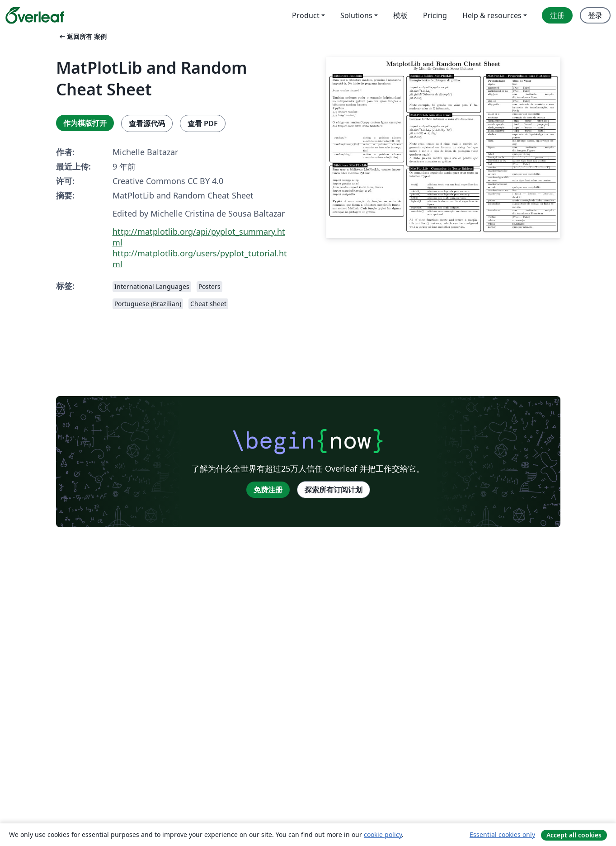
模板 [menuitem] (400, 15)
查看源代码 (147, 123)
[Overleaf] (35, 15)
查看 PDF (203, 123)
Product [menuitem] (306, 15)
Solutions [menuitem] (356, 15)
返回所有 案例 (82, 36)
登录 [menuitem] (595, 15)
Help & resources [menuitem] (492, 15)
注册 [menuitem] (557, 15)
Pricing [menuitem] (435, 15)
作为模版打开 (85, 123)
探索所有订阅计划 (334, 490)
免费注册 (268, 490)
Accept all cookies (574, 835)
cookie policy (383, 834)
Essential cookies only (502, 834)
